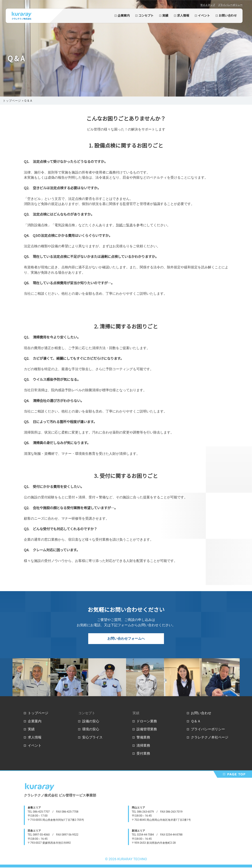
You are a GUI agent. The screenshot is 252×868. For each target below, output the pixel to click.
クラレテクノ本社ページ (210, 738)
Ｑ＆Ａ (196, 722)
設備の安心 (91, 722)
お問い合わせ (228, 16)
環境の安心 (91, 730)
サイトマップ (208, 5)
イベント (204, 16)
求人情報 (183, 16)
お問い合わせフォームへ (126, 639)
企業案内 (124, 16)
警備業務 (143, 738)
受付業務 (143, 754)
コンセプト (146, 16)
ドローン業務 (147, 722)
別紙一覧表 (124, 225)
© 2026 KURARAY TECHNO (126, 860)
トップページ (38, 714)
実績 (165, 16)
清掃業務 (143, 746)
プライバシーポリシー (230, 5)
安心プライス (92, 738)
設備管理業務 (147, 730)
